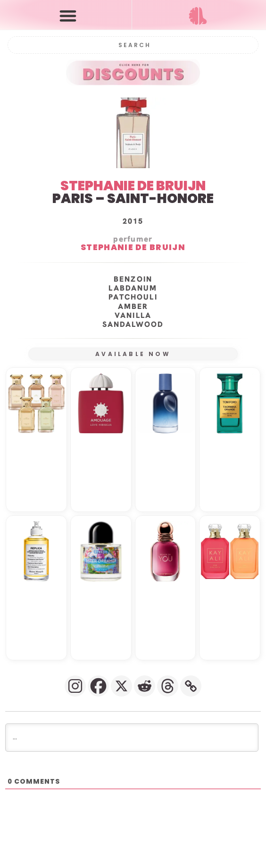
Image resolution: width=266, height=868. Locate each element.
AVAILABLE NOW (133, 354)
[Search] (133, 45)
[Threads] (168, 686)
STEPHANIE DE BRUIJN (133, 186)
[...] (132, 738)
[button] (68, 15)
